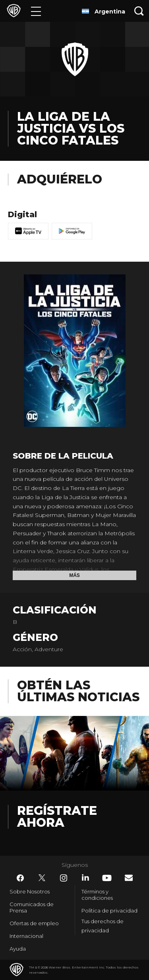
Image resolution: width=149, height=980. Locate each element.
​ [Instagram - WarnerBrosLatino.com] (64, 878)
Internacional (26, 936)
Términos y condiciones (97, 895)
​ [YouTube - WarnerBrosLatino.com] (107, 878)
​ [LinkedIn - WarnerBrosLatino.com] (85, 878)
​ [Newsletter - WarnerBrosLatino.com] (129, 878)
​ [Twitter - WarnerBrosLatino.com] (42, 878)
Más (74, 575)
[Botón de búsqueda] (139, 11)
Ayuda (18, 949)
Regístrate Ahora (57, 817)
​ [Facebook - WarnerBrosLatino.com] (20, 878)
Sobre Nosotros (30, 891)
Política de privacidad (109, 911)
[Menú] (36, 11)
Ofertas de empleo (34, 923)
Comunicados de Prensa (32, 907)
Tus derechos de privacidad (103, 926)
